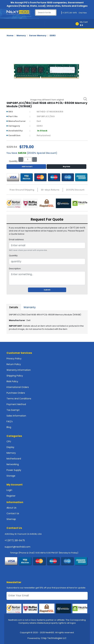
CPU (9, 441)
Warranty (30, 307)
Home (10, 36)
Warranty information (19, 370)
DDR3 (53, 36)
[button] (83, 24)
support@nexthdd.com (17, 547)
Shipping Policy (15, 376)
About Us (11, 508)
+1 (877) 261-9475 (15, 540)
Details (14, 307)
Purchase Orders (16, 393)
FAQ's (10, 421)
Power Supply (14, 470)
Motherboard (14, 459)
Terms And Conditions (19, 399)
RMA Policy (12, 381)
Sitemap (11, 519)
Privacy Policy (14, 359)
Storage (11, 476)
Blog (9, 427)
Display (10, 447)
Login (9, 490)
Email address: (17, 239)
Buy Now (66, 167)
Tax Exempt (13, 410)
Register (11, 496)
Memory (21, 36)
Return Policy (14, 364)
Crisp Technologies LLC (54, 638)
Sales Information (16, 416)
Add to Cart (26, 167)
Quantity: (13, 256)
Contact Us (13, 513)
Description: (15, 269)
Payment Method (16, 404)
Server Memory (38, 36)
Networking (13, 464)
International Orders (18, 387)
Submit (47, 290)
